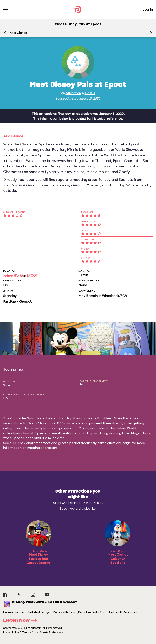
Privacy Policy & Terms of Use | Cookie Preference (33, 632)
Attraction (73, 93)
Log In (147, 9)
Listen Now (21, 621)
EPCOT (90, 93)
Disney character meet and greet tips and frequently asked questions (68, 443)
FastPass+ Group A (17, 301)
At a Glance (18, 33)
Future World (13, 275)
